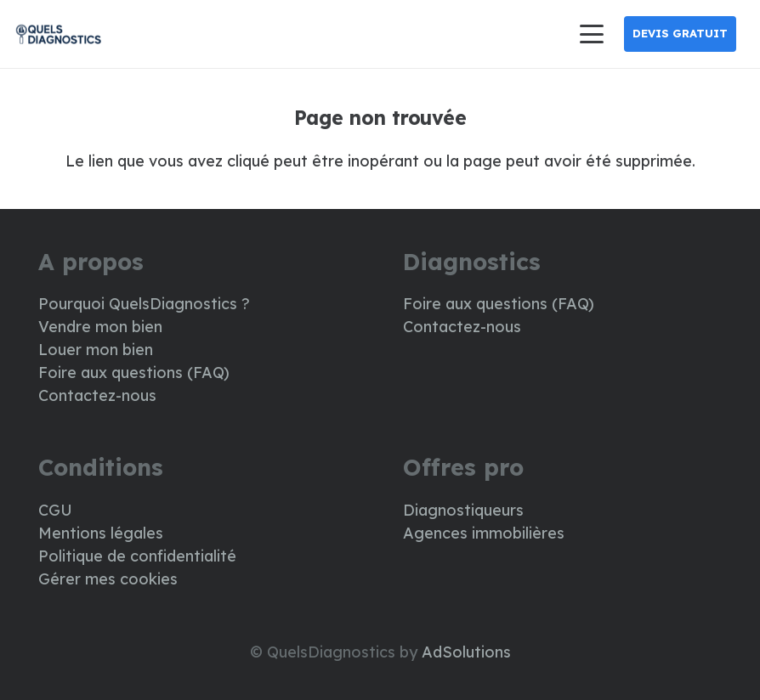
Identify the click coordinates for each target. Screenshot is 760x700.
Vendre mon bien (100, 327)
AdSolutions (466, 652)
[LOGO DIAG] (58, 34)
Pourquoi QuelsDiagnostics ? (144, 304)
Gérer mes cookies (108, 579)
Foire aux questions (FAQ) (134, 373)
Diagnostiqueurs (463, 510)
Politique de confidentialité (137, 556)
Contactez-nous (97, 395)
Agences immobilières (484, 533)
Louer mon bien (96, 350)
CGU (55, 510)
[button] (591, 34)
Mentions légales (101, 533)
